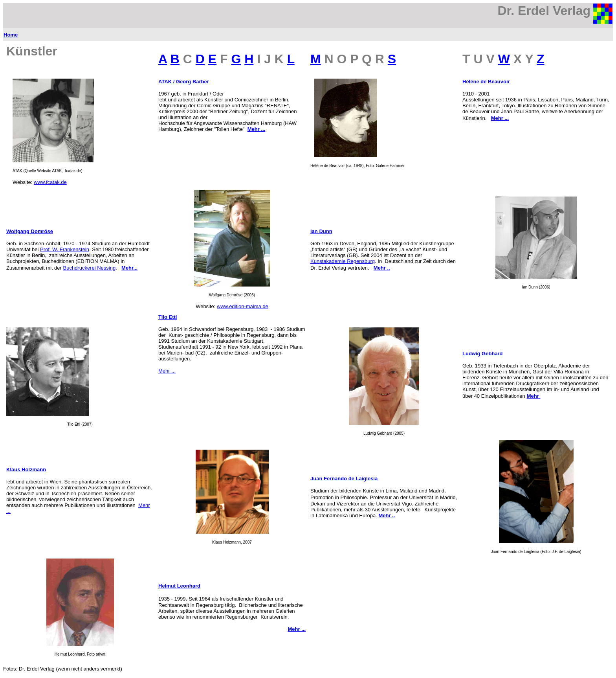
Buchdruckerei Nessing (90, 268)
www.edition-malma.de (243, 306)
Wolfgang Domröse (30, 231)
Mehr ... (167, 371)
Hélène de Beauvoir (486, 82)
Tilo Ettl (168, 317)
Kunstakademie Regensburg (343, 261)
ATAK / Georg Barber (184, 82)
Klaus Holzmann (26, 469)
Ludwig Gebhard (483, 354)
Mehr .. (382, 268)
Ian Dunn (321, 231)
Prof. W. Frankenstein (65, 249)
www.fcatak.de (50, 182)
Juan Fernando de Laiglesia (344, 479)
